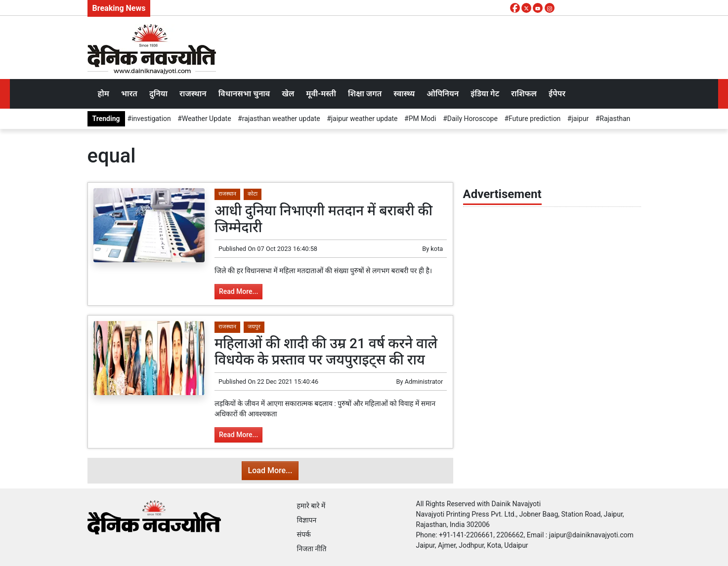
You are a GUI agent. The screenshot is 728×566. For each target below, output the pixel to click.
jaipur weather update (364, 119)
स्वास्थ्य (404, 94)
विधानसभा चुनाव (244, 94)
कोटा (253, 194)
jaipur (580, 119)
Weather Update (207, 119)
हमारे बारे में (311, 506)
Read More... (238, 291)
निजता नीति (312, 549)
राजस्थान (193, 94)
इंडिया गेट (485, 94)
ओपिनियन (443, 94)
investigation (151, 119)
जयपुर (254, 327)
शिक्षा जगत (365, 94)
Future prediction (535, 119)
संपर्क (304, 534)
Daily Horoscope (472, 119)
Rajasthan (615, 119)
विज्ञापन (307, 520)
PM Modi (423, 119)
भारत (129, 94)
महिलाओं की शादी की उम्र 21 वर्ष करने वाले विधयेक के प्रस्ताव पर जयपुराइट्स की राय (326, 352)
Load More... (270, 470)
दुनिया (158, 94)
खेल (288, 94)
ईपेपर (557, 94)
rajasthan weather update (281, 119)
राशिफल (524, 94)
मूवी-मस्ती (321, 94)
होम (104, 94)
